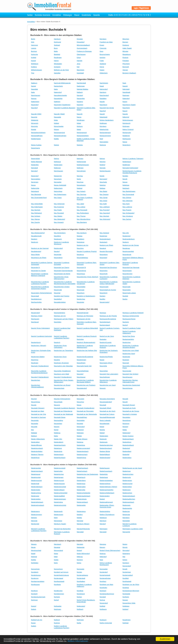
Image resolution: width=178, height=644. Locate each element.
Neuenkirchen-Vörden (62, 287)
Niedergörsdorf (105, 458)
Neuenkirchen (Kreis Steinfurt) (88, 277)
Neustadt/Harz (82, 417)
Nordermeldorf (128, 575)
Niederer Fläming (37, 454)
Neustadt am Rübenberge (63, 411)
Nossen (125, 600)
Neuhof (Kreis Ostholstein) (40, 328)
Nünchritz (34, 126)
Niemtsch (103, 521)
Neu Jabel (80, 204)
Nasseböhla (58, 99)
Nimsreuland (58, 550)
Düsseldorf (81, 42)
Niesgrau (103, 544)
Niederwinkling (105, 511)
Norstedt (103, 597)
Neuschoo (80, 402)
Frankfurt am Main (106, 42)
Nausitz (125, 114)
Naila (33, 92)
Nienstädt (80, 532)
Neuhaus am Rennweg (85, 316)
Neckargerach (82, 133)
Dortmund (57, 42)
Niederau (80, 442)
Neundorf (80, 374)
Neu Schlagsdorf (128, 213)
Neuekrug (80, 255)
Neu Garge (104, 198)
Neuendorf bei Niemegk (131, 268)
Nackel (33, 86)
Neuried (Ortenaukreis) (62, 399)
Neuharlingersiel (83, 313)
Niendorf (103, 524)
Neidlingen (126, 165)
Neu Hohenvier (59, 204)
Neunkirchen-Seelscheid (131, 385)
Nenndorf (34, 171)
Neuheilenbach (105, 322)
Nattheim (57, 102)
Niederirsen (127, 471)
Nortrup (102, 600)
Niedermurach (59, 480)
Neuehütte (58, 255)
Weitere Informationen (78, 641)
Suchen (30, 15)
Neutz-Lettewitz (105, 420)
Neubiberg (80, 239)
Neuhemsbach (105, 325)
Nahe (56, 89)
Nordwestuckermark (38, 597)
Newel (102, 427)
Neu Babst (103, 191)
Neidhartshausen (83, 165)
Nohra (79, 563)
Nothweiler (58, 606)
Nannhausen (36, 95)
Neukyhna (35, 360)
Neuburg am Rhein (106, 245)
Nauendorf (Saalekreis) (62, 105)
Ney (32, 430)
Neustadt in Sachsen (38, 417)
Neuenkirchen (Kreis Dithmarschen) (61, 278)
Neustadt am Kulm (129, 408)
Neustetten (126, 417)
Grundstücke (86, 15)
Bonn (56, 48)
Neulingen (35, 363)
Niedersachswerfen (106, 490)
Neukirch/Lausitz (106, 342)
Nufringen (80, 620)
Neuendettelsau (82, 258)
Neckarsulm (127, 133)
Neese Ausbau (36, 145)
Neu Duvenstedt (128, 194)
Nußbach (80, 609)
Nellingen (80, 168)
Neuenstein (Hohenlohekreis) (41, 293)
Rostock (125, 58)
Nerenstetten (36, 179)
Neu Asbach (81, 191)
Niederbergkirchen (106, 445)
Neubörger (103, 236)
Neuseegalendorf (106, 402)
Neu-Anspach (59, 222)
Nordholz (126, 588)
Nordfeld (126, 578)
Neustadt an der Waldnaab (63, 414)
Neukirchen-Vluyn (60, 357)
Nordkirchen (58, 591)
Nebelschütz (104, 129)
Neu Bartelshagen (129, 191)
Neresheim (58, 179)
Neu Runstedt (59, 213)
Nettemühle (35, 188)
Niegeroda (126, 515)
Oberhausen (81, 54)
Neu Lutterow (127, 207)
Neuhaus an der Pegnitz (108, 316)
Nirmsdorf (126, 550)
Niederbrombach (37, 448)
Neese (125, 142)
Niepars (34, 544)
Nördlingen (81, 120)
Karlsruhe (34, 54)
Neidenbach (127, 162)
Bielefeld (57, 54)
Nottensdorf (81, 606)
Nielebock (103, 518)
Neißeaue (57, 162)
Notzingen (58, 609)
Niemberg (126, 518)
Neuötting (57, 236)
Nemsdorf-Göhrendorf (130, 168)
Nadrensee (81, 86)
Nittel (56, 557)
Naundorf (34, 108)
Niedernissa (81, 484)
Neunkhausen (127, 377)
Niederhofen (58, 471)
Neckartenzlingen (60, 136)
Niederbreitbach (128, 445)
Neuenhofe (104, 274)
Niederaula (104, 442)
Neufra (125, 299)
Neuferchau (81, 299)
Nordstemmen (59, 594)
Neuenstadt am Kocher (108, 290)
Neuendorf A (35, 268)
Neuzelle (34, 427)
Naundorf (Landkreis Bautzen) (65, 108)
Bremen (125, 42)
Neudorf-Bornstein (106, 251)
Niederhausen (105, 468)
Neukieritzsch (36, 342)
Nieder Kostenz (128, 436)
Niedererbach (59, 454)
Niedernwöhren (105, 484)
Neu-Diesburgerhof (38, 233)
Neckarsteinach (105, 133)
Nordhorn (34, 591)
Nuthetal (125, 623)
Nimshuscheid (36, 550)
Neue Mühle (35, 255)
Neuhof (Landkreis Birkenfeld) (87, 328)
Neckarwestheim (83, 136)
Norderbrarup (36, 575)
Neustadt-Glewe (60, 417)
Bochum (34, 51)
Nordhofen (103, 588)
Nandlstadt (126, 92)
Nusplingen (127, 620)
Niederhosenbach (106, 471)
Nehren (102, 159)
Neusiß (125, 402)
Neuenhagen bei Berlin (62, 274)
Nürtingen (126, 126)
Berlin (33, 39)
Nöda (56, 120)
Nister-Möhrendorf (83, 554)
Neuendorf (103, 258)
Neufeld (125, 296)
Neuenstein (127, 290)
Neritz (79, 179)
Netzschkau (58, 191)
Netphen (103, 185)
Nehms (56, 159)
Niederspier (35, 496)
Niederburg (58, 448)
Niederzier (126, 511)
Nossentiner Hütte (129, 603)
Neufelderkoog (36, 299)
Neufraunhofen (36, 302)
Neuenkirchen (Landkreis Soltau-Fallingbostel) (109, 283)
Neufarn (102, 296)
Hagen (102, 70)
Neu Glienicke (128, 201)
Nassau (34, 99)
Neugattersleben (60, 302)
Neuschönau (36, 402)
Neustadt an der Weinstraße (87, 414)
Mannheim (81, 70)
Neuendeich (58, 258)
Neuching (80, 248)
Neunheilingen (105, 377)
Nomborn (126, 563)
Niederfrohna (81, 458)
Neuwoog (126, 424)
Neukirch (57, 342)
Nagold (125, 86)
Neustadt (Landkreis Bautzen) (65, 408)
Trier (33, 73)
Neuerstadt (35, 296)
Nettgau (102, 188)
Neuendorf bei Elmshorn (108, 268)
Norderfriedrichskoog (61, 575)
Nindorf (79, 550)
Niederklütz (104, 474)
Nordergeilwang (82, 575)
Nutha (79, 623)
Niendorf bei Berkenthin (62, 529)
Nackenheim (58, 86)
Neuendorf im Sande (38, 271)
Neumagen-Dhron (106, 363)
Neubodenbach (105, 239)
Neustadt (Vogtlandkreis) (86, 408)
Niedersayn (127, 490)
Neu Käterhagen (37, 207)
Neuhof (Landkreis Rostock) (87, 336)
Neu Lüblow (81, 207)
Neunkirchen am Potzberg (86, 385)
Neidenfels (35, 165)
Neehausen (127, 139)
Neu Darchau (82, 194)
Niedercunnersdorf (83, 448)
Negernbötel (35, 159)
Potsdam (126, 61)
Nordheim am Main (106, 585)
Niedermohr (127, 477)
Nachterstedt (81, 83)
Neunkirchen (36, 380)
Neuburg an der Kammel (40, 248)
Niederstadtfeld (59, 496)
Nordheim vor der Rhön (131, 585)
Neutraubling (58, 420)
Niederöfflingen (36, 445)
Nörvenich (35, 123)
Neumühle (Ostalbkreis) (62, 371)
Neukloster (126, 357)
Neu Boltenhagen (60, 194)
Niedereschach (82, 454)
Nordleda (80, 591)
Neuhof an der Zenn (107, 336)
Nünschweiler (59, 126)
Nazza (79, 117)
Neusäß (125, 399)
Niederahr (103, 439)
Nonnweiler (104, 569)
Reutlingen (58, 58)
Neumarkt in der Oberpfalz (63, 366)
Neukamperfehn (128, 339)
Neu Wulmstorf (105, 219)
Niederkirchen (59, 474)
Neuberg (34, 239)
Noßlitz (33, 560)
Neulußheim (81, 363)
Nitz (124, 557)
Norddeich (35, 572)
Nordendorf (104, 572)
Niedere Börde (105, 451)
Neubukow (81, 242)
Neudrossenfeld (128, 251)
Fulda (102, 61)
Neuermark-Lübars (129, 293)
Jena (78, 64)
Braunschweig (105, 54)
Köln (33, 42)
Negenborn (126, 145)
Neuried (34, 399)
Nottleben (126, 606)
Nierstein (80, 544)
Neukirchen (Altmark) (39, 346)
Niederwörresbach (38, 505)
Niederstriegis (82, 499)
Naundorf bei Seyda (107, 108)
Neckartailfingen (37, 136)
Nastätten (103, 99)
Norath (125, 569)
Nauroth (80, 114)
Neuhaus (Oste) (37, 316)
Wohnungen (67, 15)
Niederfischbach (60, 458)
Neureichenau (128, 388)
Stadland (103, 64)
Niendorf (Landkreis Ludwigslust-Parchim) (39, 530)
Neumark (126, 363)
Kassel (33, 61)
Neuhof (125, 325)
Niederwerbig (127, 508)
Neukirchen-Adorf (129, 354)
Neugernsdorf (105, 302)
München (126, 39)
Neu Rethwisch (36, 213)
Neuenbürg (104, 255)
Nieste (33, 547)
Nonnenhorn (58, 569)
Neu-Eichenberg (60, 233)
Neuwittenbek (105, 424)
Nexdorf (125, 427)
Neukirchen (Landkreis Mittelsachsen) (85, 346)
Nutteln (34, 626)
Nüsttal (33, 129)
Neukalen (103, 339)
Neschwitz (103, 182)
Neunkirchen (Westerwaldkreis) (37, 386)
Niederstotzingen (60, 499)
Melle (56, 51)
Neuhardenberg (59, 313)
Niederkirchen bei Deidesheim (87, 474)
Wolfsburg (35, 64)
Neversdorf (81, 427)
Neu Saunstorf (105, 213)
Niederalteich (59, 442)
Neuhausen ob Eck (84, 319)
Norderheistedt (105, 575)
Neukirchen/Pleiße (106, 357)
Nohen (125, 560)
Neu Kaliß (103, 204)
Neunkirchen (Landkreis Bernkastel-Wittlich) (85, 381)
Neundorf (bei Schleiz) (130, 374)
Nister (56, 554)
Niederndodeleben (106, 480)
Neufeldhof (58, 299)
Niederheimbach (37, 471)
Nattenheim (35, 102)
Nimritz (125, 547)
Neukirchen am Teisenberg (63, 350)
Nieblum (34, 436)
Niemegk (34, 521)
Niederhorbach (82, 471)
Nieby (56, 436)
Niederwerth (58, 511)
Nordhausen (35, 585)
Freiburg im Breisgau (84, 51)
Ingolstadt (80, 73)
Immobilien (57, 15)
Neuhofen (80, 339)
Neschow (80, 182)
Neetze (56, 145)
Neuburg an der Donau (131, 245)
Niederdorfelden (37, 451)
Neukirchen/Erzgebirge (85, 357)
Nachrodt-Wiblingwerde (62, 83)
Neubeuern (58, 239)
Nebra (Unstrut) (128, 129)
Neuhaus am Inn (60, 316)
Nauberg (80, 102)
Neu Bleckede (36, 194)
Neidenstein (58, 165)
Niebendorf (126, 433)
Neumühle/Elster (83, 371)
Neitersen (57, 168)
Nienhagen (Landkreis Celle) (133, 529)
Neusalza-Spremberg (107, 399)
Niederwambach (128, 502)
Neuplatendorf (82, 388)
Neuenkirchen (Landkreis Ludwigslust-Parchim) (40, 283)
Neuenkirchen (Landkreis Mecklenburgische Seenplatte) (65, 283)
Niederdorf (126, 448)
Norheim (57, 597)
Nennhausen (58, 171)
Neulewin (126, 360)
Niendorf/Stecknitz (83, 529)
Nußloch (57, 620)
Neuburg (126, 242)
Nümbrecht (126, 123)
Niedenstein (104, 436)
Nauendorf (35, 105)
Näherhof (126, 117)
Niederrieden (36, 490)
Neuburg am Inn (83, 245)
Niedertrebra (58, 502)
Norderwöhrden (105, 578)
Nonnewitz (81, 569)
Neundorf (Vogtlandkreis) (63, 377)
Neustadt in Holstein (130, 414)
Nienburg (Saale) (60, 524)
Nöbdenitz (35, 120)
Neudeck (103, 248)
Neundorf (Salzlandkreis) (40, 377)
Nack (124, 83)
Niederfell (126, 454)
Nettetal (80, 188)
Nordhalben (81, 581)
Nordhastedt (127, 581)
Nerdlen (125, 176)
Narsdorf (80, 95)
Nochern (80, 560)
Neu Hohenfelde (37, 204)
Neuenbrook (127, 255)
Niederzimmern (36, 515)
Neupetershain (59, 388)
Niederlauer (104, 477)
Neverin (57, 427)
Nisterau (103, 554)
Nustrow (57, 623)
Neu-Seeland (104, 233)
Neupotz (103, 388)
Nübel (79, 123)
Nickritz (102, 430)
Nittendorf (103, 557)
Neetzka (80, 145)
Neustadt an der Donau (131, 411)
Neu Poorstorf (105, 210)
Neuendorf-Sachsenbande (63, 271)
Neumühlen (104, 371)
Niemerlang (58, 521)
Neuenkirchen (127, 274)
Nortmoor (34, 600)
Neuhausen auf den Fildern (64, 319)
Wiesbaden (58, 64)
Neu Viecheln (104, 216)
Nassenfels (81, 99)
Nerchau (80, 176)
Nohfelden (35, 563)
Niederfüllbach (105, 454)
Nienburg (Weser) (83, 524)
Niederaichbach (128, 439)
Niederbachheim (60, 445)
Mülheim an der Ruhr (61, 70)
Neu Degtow (104, 194)
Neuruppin (80, 399)
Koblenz (34, 67)
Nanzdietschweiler (60, 95)
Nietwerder (81, 547)
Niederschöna (36, 493)
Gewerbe (97, 15)
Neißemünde (81, 162)
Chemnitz (103, 48)
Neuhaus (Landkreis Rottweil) (133, 313)
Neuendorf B (81, 268)
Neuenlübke (81, 287)
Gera (101, 51)
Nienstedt (103, 532)
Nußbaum (103, 609)
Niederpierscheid (60, 487)
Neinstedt (34, 168)
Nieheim (34, 518)
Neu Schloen (36, 216)
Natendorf (126, 99)
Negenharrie (35, 148)
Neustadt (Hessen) (38, 408)
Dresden (80, 39)
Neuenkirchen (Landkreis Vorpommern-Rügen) (40, 288)
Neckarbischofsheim (38, 133)
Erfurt (79, 58)
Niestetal (57, 547)
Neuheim (126, 322)
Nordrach (103, 591)
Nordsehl (34, 594)
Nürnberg (103, 39)
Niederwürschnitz (60, 505)
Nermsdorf (103, 179)
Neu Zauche (35, 222)
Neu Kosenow (59, 207)
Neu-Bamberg (82, 222)
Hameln (80, 61)
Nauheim (80, 105)
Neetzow (103, 145)
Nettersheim (58, 188)
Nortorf (56, 600)
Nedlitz (56, 139)
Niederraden (81, 487)
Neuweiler (35, 424)
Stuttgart (57, 45)
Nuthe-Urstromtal (106, 623)
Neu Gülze (103, 201)
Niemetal (80, 521)
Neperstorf (35, 176)
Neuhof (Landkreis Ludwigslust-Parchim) (62, 337)
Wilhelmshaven (36, 70)
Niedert (102, 499)
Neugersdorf (35, 313)
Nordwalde (126, 594)
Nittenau (80, 557)
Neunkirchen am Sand (108, 385)
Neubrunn (35, 242)
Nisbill (33, 554)
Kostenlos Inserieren (43, 15)
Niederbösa (81, 445)
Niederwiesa (81, 511)
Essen (102, 45)
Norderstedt (81, 578)
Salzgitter (57, 73)
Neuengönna (81, 271)
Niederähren (127, 442)
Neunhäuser (81, 377)
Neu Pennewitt (82, 210)
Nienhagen (104, 529)
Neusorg (57, 405)
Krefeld (34, 58)
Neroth (125, 179)
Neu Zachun (127, 219)
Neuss (79, 405)
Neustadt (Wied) (105, 408)
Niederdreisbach (83, 451)
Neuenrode (58, 290)
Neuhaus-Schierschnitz (131, 316)
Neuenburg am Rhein (39, 258)
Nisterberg (126, 554)
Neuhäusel (35, 322)
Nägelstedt (103, 117)
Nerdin (102, 176)
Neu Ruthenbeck (83, 213)
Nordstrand (81, 594)
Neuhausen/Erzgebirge (108, 319)
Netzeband (35, 191)
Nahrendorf (104, 89)
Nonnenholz (35, 569)
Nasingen (126, 95)
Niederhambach (82, 468)
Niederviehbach (82, 502)
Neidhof (102, 165)
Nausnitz (34, 117)
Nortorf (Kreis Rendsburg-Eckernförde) (86, 601)
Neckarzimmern (105, 136)
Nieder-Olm (58, 439)
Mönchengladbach (83, 45)
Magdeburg (127, 54)
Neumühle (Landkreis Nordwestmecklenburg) (39, 372)
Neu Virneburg (128, 216)
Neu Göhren (127, 198)
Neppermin (58, 176)
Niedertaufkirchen (129, 499)
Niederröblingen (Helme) (108, 487)
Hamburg (57, 39)
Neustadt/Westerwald (107, 417)
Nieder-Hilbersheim (38, 439)
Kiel (78, 67)
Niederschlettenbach (107, 493)
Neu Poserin (127, 210)
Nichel (56, 430)
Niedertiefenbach (37, 502)
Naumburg (103, 105)
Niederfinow (35, 458)
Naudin (102, 102)
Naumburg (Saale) (129, 105)
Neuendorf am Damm (62, 268)
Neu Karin (126, 204)
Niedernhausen (59, 484)
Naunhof (103, 111)
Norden (79, 572)
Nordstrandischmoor (107, 594)
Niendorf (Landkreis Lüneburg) (129, 525)
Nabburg (34, 83)
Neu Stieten (58, 216)
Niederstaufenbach (83, 496)
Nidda (125, 430)
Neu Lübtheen (105, 207)
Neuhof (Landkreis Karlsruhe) (42, 336)
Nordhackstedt (59, 581)
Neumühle (103, 366)
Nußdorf (125, 609)
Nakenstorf (58, 92)
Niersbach (58, 544)
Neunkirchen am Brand (62, 385)
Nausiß (102, 114)
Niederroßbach (59, 490)
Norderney (35, 578)
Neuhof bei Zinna (129, 336)
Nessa (33, 185)
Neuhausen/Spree (129, 319)
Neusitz (34, 405)
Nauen (125, 102)
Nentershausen (105, 171)
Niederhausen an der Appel (132, 468)
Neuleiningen (81, 360)
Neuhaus (103, 313)
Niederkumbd (36, 477)
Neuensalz (81, 290)
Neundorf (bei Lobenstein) (109, 374)
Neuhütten (58, 322)
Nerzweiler (58, 182)
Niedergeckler (36, 468)
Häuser (77, 15)
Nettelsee (126, 185)
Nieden (79, 436)
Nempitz (103, 168)
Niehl (56, 518)
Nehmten (80, 159)
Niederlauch (81, 477)
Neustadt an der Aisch (107, 411)
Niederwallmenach (106, 502)
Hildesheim (104, 73)
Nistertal (34, 557)
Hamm (56, 61)
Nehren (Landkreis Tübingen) (133, 159)
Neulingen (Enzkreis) (61, 363)
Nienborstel (35, 524)
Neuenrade (126, 287)
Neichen (103, 162)
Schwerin (57, 67)
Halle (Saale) (127, 48)
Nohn (56, 563)
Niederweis (126, 505)
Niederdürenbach (106, 448)
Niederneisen (127, 480)
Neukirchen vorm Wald (131, 350)
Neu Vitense (35, 219)
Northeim (126, 597)
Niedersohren (127, 493)
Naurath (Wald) (59, 114)
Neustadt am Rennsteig (85, 411)
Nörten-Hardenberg (107, 120)
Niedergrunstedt (60, 468)
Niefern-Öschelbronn (107, 515)
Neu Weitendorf (59, 219)
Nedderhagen (36, 139)
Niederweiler (81, 505)
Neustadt (103, 405)
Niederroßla (81, 490)
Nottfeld (102, 606)
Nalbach (80, 92)
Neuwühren (127, 420)
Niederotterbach (37, 487)
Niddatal (34, 433)
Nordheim (57, 585)
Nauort (125, 111)
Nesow (125, 182)
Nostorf (34, 606)
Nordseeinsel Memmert (131, 591)
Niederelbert (127, 451)
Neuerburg (81, 293)
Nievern (102, 547)
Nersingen (35, 182)
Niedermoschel (36, 480)
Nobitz (56, 560)
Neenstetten (104, 142)
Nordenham (127, 572)
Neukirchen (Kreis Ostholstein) (60, 346)
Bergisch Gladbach (129, 73)
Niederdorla (58, 451)
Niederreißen (127, 487)
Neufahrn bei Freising (62, 296)
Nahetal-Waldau (83, 89)
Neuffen (102, 299)
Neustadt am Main (38, 411)
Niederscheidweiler (84, 493)
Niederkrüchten (128, 474)
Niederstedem (105, 496)
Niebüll (102, 433)
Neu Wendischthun (84, 219)
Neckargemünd (59, 133)
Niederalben (35, 442)
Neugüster (80, 302)
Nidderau (57, 433)
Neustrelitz (35, 420)
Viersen (125, 70)
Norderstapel (58, 578)
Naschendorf (104, 95)
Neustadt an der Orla (39, 414)
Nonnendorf (127, 566)
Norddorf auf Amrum (61, 572)
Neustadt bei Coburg (107, 414)
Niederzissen (59, 515)
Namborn (103, 92)
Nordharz (103, 581)
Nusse (33, 623)
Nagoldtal (34, 89)
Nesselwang (81, 185)
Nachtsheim (104, 83)
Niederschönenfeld (61, 493)
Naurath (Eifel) (36, 114)
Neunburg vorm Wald (61, 374)
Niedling (80, 515)
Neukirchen (127, 342)
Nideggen (80, 433)
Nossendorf (104, 603)
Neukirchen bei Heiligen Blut (87, 350)
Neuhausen (35, 319)
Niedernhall (35, 484)
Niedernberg (81, 480)
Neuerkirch (104, 293)
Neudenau (126, 248)
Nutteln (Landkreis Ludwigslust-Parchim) (62, 627)
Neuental (57, 293)
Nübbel (56, 123)
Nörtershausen (128, 120)
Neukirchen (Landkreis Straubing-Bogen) (131, 346)
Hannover (34, 45)
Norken (79, 597)
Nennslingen (81, 171)
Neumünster (127, 371)
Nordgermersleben (38, 581)
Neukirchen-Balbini (38, 357)
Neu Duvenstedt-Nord (39, 198)
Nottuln (34, 609)
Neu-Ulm (126, 233)
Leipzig (34, 48)
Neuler (102, 360)
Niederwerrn (35, 511)
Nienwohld (126, 532)
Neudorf (57, 251)
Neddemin (126, 136)
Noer (101, 560)
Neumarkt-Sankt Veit (84, 366)
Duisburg (126, 45)
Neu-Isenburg (82, 233)
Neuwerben (58, 424)
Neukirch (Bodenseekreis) (86, 342)
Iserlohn (102, 58)
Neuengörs (104, 271)
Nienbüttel (126, 521)
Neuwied (80, 424)
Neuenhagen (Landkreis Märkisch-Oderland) (40, 275)
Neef (101, 139)
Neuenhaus (81, 274)
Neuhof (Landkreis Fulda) (132, 328)
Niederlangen (59, 477)
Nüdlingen (103, 123)
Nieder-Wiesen (82, 439)
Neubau (80, 236)
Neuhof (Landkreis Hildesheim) (129, 332)
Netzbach (126, 188)
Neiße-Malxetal (36, 162)
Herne (102, 67)
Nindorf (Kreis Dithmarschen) (110, 550)
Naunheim (126, 108)
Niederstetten (36, 499)
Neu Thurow (81, 216)
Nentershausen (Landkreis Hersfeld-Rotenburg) (132, 172)
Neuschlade (58, 402)
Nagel (102, 86)
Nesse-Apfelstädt (60, 185)
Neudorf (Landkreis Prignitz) (87, 251)
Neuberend (126, 236)
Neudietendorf (36, 251)
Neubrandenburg (129, 239)
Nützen (56, 129)
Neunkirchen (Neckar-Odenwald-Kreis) (130, 381)
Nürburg (80, 126)
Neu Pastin (58, 210)
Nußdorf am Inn (37, 620)
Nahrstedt (126, 89)
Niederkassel (36, 474)
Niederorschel (127, 484)
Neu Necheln (36, 210)
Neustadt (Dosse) (129, 405)
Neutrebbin (81, 420)
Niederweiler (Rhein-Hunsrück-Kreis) (107, 506)
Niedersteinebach (129, 496)
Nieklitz (79, 518)
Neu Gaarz (58, 198)
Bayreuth (126, 67)
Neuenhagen (127, 271)
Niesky (125, 544)
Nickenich (80, 430)
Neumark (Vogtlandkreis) (40, 366)
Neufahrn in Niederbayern (86, 296)
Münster (125, 51)
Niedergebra (127, 458)
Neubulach (103, 242)
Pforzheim (126, 64)
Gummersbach (82, 48)
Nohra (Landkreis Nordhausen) (106, 564)
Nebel (79, 129)
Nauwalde (57, 117)
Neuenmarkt (104, 287)
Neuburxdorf (58, 248)
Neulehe (57, 360)
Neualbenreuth (36, 236)
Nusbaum (103, 620)
